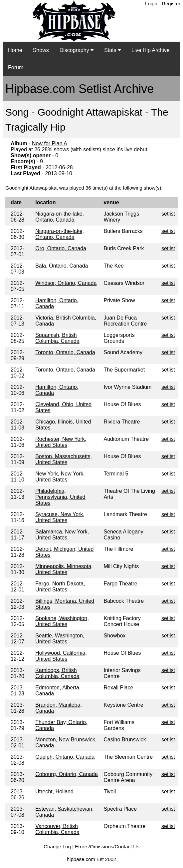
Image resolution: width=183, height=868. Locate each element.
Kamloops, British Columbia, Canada (57, 673)
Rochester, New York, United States (61, 442)
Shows (41, 50)
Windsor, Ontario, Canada (66, 283)
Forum (16, 67)
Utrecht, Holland (54, 792)
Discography (77, 50)
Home (15, 50)
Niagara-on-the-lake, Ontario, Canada (60, 217)
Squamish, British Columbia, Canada (57, 338)
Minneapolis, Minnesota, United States (64, 569)
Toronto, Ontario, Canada (65, 352)
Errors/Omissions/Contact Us (107, 847)
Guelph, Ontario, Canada (65, 757)
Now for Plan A (50, 143)
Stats (112, 50)
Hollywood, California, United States (61, 656)
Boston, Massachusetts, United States (64, 459)
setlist (168, 214)
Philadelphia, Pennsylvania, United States (60, 497)
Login (151, 3)
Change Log (57, 847)
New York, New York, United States (60, 477)
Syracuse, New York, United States (60, 517)
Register (171, 3)
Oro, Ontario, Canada (61, 248)
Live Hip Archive (151, 50)
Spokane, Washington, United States (62, 621)
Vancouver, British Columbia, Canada (57, 829)
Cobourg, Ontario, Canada (67, 774)
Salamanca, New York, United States (62, 535)
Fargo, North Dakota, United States (60, 587)
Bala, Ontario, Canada (62, 266)
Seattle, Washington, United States (60, 639)
